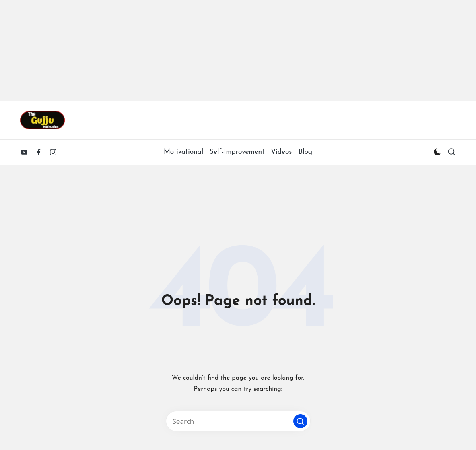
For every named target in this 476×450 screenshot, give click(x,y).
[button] (300, 421)
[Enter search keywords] (238, 421)
